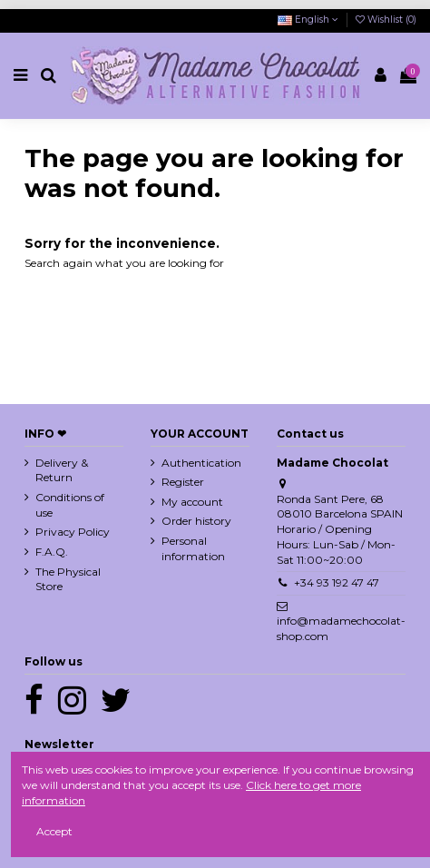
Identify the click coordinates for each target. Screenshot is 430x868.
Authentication (201, 463)
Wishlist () (386, 20)
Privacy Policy (73, 532)
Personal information (193, 548)
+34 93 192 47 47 (337, 582)
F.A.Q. (52, 552)
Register (183, 482)
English (308, 20)
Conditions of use (70, 505)
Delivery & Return (62, 470)
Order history (196, 521)
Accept (54, 831)
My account (192, 502)
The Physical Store (68, 579)
